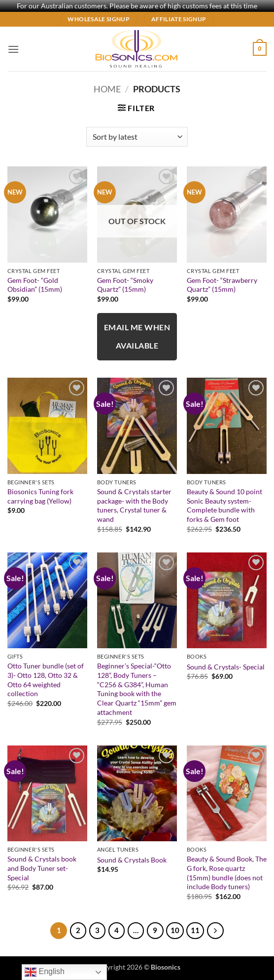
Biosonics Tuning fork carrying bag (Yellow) (40, 496)
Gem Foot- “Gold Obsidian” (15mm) (35, 285)
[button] (13, 49)
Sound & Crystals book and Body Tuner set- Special (42, 868)
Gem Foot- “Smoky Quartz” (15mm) (125, 285)
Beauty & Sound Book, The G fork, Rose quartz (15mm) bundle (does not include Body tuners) (227, 873)
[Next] (215, 931)
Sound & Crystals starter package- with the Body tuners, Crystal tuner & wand (134, 505)
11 (195, 930)
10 (175, 930)
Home (107, 89)
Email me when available (137, 336)
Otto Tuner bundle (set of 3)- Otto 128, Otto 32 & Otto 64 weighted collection (46, 680)
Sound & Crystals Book (132, 860)
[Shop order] (137, 137)
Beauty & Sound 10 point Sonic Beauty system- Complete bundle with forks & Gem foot (224, 505)
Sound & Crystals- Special (226, 667)
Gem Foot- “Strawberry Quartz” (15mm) (222, 285)
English (45, 972)
